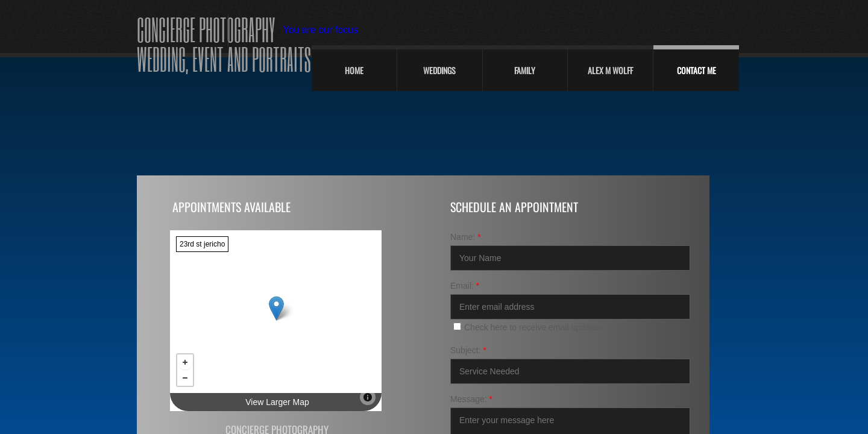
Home (354, 70)
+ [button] (185, 362)
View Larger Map (277, 402)
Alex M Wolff (610, 70)
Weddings (439, 70)
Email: (465, 286)
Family (525, 70)
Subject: (468, 350)
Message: (471, 399)
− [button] (185, 378)
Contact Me (697, 70)
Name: (466, 237)
